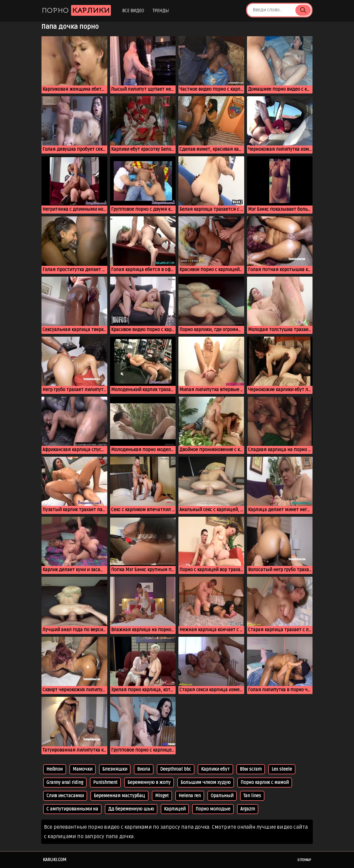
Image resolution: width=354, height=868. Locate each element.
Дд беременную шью (131, 809)
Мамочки (83, 769)
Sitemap (304, 860)
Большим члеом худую (206, 783)
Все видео (133, 11)
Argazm (248, 809)
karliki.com (55, 860)
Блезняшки (115, 769)
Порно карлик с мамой (265, 783)
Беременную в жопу (149, 783)
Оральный (222, 796)
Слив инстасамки (65, 796)
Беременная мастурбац (119, 796)
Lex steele (282, 769)
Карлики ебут (215, 769)
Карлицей (175, 809)
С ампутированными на (72, 809)
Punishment (105, 783)
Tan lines (252, 796)
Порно (76, 10)
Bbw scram (251, 769)
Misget (162, 796)
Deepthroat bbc (176, 769)
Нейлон (55, 769)
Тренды (161, 11)
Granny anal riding (65, 783)
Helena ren (190, 796)
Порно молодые (213, 809)
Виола (144, 769)
